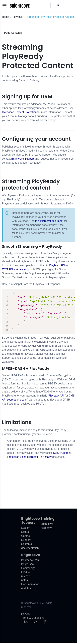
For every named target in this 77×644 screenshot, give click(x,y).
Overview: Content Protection (19, 112)
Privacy (26, 615)
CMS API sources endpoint (18, 269)
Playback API (57, 265)
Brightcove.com (30, 561)
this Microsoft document (49, 221)
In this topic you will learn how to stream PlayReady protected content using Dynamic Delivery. (38, 78)
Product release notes (26, 577)
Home (6, 17)
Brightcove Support (23, 159)
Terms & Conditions (33, 619)
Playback (18, 17)
